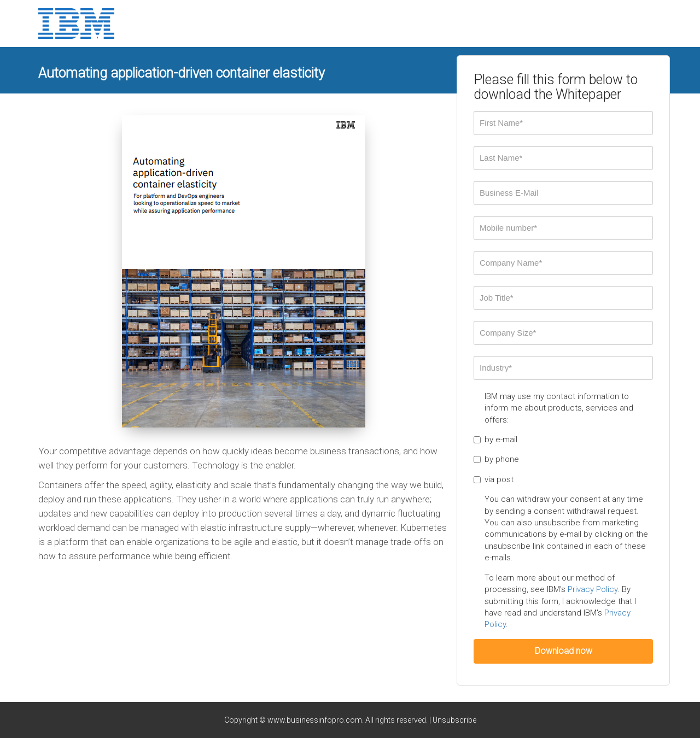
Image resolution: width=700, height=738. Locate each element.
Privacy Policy (593, 589)
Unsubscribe (454, 720)
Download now (564, 651)
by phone (496, 459)
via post (494, 479)
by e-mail (495, 440)
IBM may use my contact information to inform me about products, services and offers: (559, 408)
